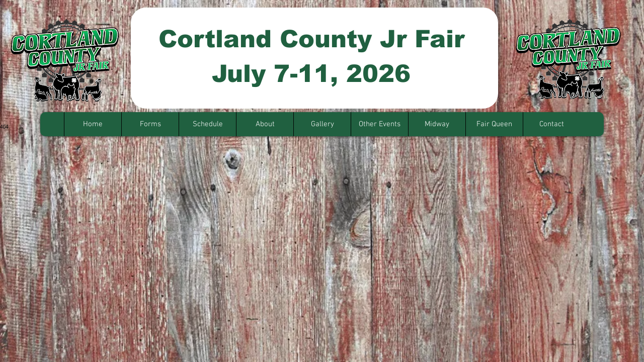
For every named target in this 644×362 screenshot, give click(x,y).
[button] (150, 124)
